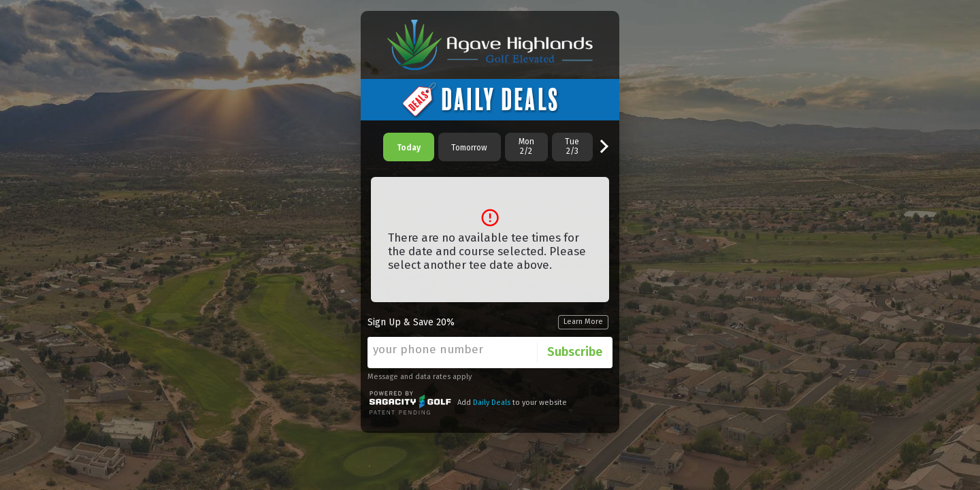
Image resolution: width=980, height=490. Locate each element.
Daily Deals (492, 403)
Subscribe (575, 352)
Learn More (583, 322)
